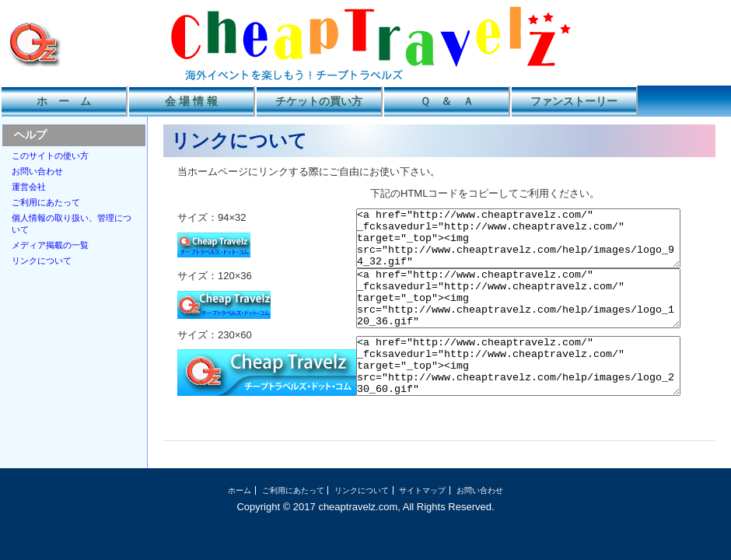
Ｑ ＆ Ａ (447, 101)
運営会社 (29, 187)
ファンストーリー (574, 101)
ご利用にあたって (46, 202)
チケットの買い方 (319, 101)
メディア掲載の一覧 (50, 245)
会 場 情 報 (191, 101)
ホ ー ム (64, 101)
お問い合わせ (37, 171)
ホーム (240, 514)
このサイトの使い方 (50, 156)
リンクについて (42, 261)
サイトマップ (422, 514)
